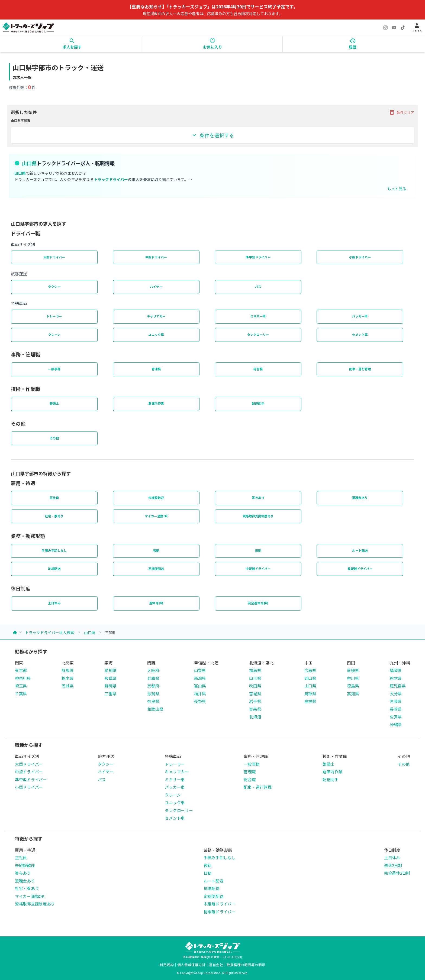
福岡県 (396, 670)
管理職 (156, 369)
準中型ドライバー (258, 257)
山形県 (255, 678)
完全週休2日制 (258, 603)
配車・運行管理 (360, 369)
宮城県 (255, 694)
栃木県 (67, 678)
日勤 (258, 550)
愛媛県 (353, 670)
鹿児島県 (398, 686)
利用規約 (167, 965)
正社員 (54, 498)
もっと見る (397, 189)
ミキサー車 (258, 316)
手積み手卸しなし (54, 550)
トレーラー (54, 316)
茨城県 (67, 686)
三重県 (111, 694)
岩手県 (255, 701)
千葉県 (21, 694)
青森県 (255, 709)
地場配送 (54, 569)
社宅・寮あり (54, 516)
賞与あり (258, 498)
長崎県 (396, 709)
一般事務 (54, 369)
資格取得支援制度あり (258, 516)
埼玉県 (21, 686)
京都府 (153, 686)
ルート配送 (360, 550)
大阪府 (153, 670)
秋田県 (255, 686)
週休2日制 (156, 603)
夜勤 (156, 550)
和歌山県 (155, 709)
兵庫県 (153, 678)
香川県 (353, 678)
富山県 (200, 686)
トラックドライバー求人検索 (50, 632)
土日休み (54, 603)
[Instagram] (385, 28)
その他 (54, 438)
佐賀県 (396, 717)
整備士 (54, 403)
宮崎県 (396, 701)
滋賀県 (153, 694)
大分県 (396, 694)
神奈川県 (23, 678)
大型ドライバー (54, 257)
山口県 (90, 632)
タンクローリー (258, 335)
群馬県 (67, 670)
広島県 (310, 670)
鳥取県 (310, 694)
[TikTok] (403, 28)
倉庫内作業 (156, 403)
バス (258, 287)
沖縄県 (396, 724)
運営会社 (216, 965)
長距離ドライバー (360, 569)
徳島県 (353, 686)
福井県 (200, 694)
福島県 (255, 670)
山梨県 (200, 670)
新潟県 (200, 678)
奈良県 (153, 701)
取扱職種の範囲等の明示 (246, 965)
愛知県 (111, 670)
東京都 (21, 670)
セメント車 (360, 335)
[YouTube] (394, 28)
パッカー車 (360, 316)
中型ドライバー (156, 257)
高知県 (353, 694)
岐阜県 (111, 678)
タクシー (54, 287)
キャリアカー (156, 316)
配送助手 (258, 403)
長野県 (200, 701)
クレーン (54, 335)
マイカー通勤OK (156, 516)
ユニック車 (156, 335)
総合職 (258, 369)
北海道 (255, 717)
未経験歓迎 (156, 498)
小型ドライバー (360, 257)
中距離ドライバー (258, 569)
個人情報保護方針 (191, 965)
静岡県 (111, 686)
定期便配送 (156, 569)
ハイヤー (156, 287)
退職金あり (360, 498)
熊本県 (396, 678)
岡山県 (310, 678)
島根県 (310, 701)
